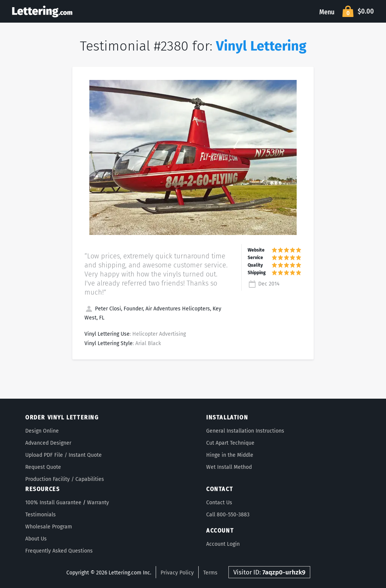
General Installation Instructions (245, 431)
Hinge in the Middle (230, 455)
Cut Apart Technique (230, 443)
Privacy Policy (177, 573)
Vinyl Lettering (261, 46)
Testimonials (41, 515)
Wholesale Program (49, 527)
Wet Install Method (229, 467)
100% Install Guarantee (53, 503)
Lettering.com (42, 11)
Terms (210, 573)
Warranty (98, 503)
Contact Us (219, 503)
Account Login (223, 544)
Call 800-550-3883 (228, 515)
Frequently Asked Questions (59, 551)
